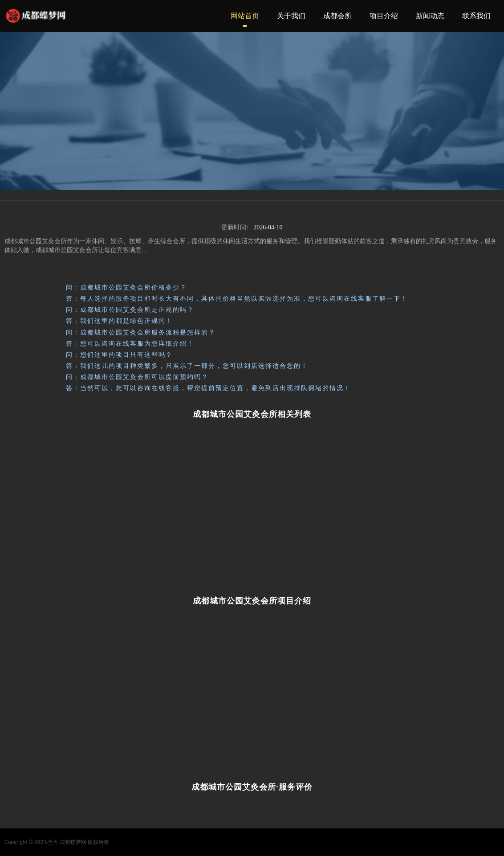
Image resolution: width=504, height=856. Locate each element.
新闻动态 (430, 16)
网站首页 (245, 16)
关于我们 (291, 16)
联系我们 (476, 16)
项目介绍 (384, 16)
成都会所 (337, 16)
